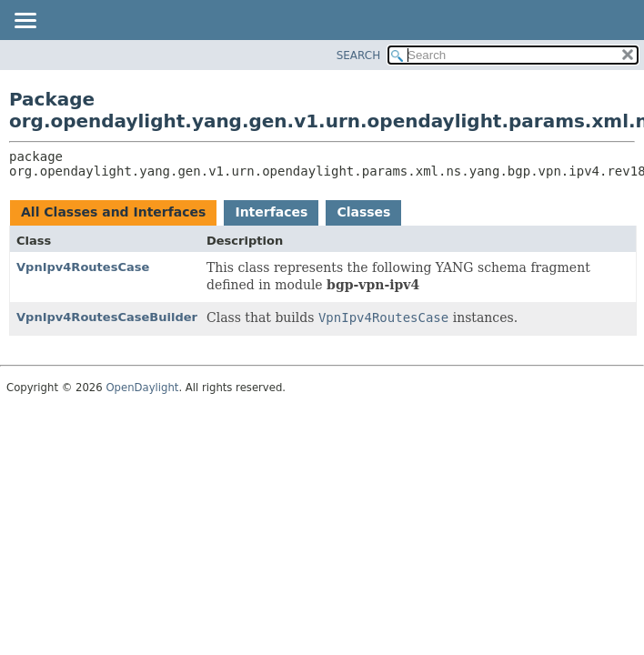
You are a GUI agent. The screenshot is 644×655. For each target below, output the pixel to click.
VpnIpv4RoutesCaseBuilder (107, 317)
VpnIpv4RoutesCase (83, 267)
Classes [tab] (363, 212)
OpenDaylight (142, 388)
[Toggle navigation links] (25, 22)
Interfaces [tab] (271, 212)
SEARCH (359, 55)
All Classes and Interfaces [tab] (113, 212)
